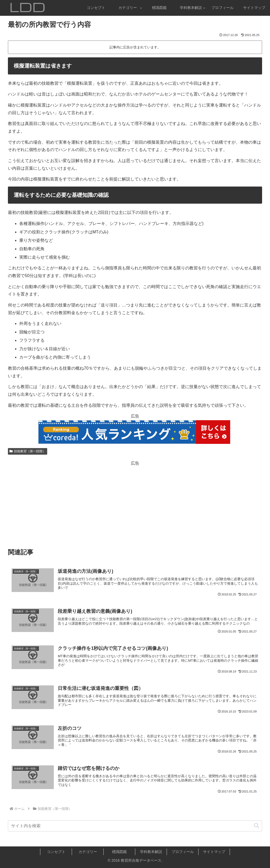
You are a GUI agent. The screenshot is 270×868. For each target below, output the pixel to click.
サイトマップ (214, 852)
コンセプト (56, 852)
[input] (135, 826)
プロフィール (183, 852)
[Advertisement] (135, 504)
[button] (257, 826)
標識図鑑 (119, 852)
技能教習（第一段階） (28, 451)
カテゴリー (88, 852)
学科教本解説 (151, 852)
